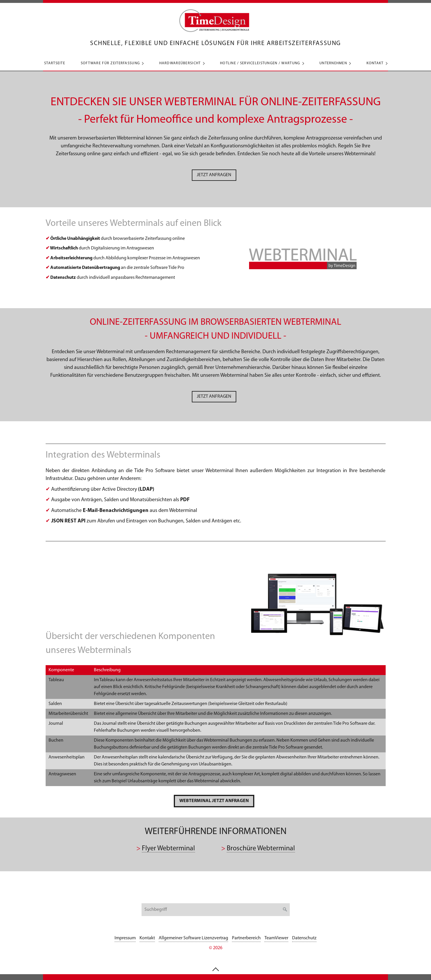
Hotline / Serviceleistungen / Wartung (260, 63)
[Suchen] (285, 910)
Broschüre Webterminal (261, 849)
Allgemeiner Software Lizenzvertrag (193, 938)
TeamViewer (276, 938)
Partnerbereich (246, 938)
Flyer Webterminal (168, 849)
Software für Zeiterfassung (110, 63)
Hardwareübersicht (180, 63)
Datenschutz (304, 938)
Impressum (125, 938)
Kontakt (375, 63)
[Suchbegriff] (216, 910)
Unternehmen (333, 63)
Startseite (55, 63)
